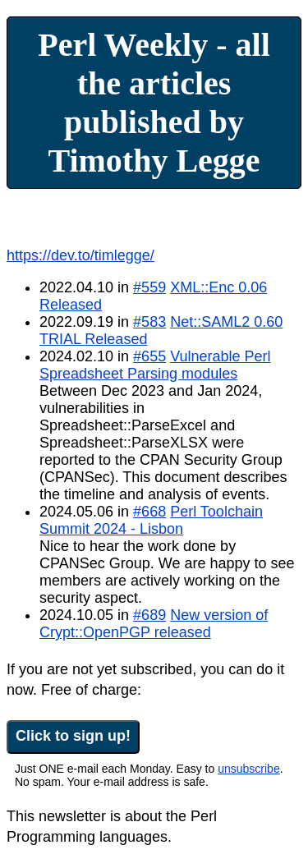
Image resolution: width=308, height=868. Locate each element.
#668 (149, 512)
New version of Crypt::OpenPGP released (154, 624)
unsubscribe (249, 769)
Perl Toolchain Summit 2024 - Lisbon (151, 520)
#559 (149, 287)
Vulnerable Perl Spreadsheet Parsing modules (155, 365)
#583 (149, 322)
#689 (149, 615)
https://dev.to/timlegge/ (80, 255)
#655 (149, 356)
